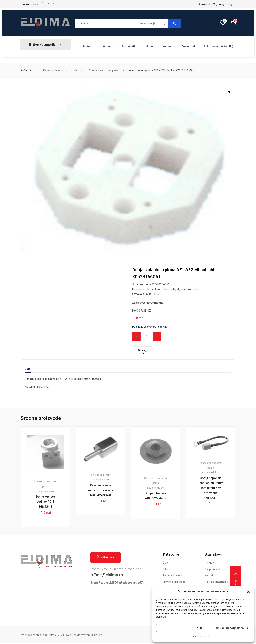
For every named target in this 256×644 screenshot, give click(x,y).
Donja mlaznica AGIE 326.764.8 (156, 496)
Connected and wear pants (45, 484)
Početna (89, 47)
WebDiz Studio (93, 635)
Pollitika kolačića (201, 637)
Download (188, 47)
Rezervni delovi (52, 70)
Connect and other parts (104, 70)
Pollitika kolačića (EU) (218, 47)
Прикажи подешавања (232, 628)
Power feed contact (101, 475)
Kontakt (167, 47)
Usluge (148, 47)
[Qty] (147, 337)
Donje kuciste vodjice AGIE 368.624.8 (45, 502)
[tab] (28, 370)
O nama (108, 47)
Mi (75, 70)
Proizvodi (128, 47)
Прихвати (170, 628)
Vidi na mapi (106, 558)
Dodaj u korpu (183, 336)
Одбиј (198, 628)
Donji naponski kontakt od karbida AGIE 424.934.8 (100, 493)
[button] (248, 592)
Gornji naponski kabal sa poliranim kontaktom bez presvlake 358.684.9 (211, 491)
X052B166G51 (152, 294)
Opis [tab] (28, 369)
